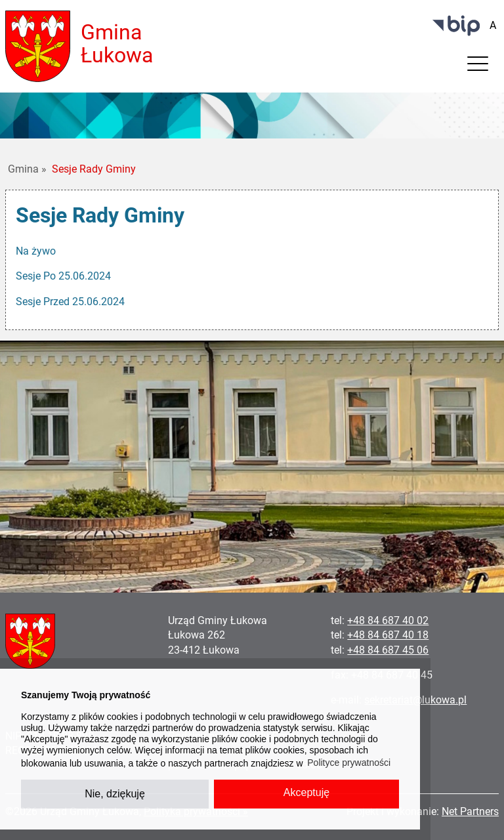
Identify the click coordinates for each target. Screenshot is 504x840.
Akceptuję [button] (306, 792)
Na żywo (36, 251)
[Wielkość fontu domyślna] (493, 26)
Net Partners (470, 811)
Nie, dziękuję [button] (115, 794)
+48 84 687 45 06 (388, 650)
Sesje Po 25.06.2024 (63, 276)
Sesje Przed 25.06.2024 (70, 302)
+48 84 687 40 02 (388, 620)
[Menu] (478, 67)
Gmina (27, 169)
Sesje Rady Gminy (94, 169)
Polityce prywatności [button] (349, 763)
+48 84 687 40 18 (388, 635)
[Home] (38, 46)
